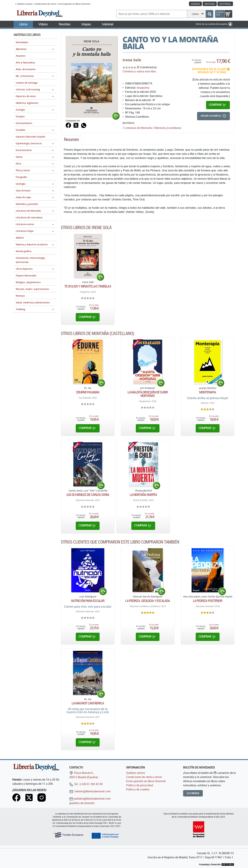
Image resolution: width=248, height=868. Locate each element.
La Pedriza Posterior (208, 601)
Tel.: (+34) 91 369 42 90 (86, 784)
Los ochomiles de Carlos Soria (88, 495)
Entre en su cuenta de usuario (214, 24)
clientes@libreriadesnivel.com (90, 791)
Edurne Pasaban (88, 392)
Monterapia (208, 392)
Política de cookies (138, 789)
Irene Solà (132, 60)
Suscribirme (193, 793)
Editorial (225, 4)
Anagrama (143, 88)
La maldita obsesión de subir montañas (148, 394)
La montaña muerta (143, 495)
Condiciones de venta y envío (144, 777)
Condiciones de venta (45, 4)
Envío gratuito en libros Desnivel (74, 4)
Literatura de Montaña (138, 128)
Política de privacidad (140, 785)
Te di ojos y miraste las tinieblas (88, 286)
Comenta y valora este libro (139, 71)
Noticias (210, 4)
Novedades (22, 42)
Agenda (195, 4)
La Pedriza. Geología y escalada (148, 601)
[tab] (71, 140)
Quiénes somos (25, 4)
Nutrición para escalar (88, 601)
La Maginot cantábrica (88, 703)
